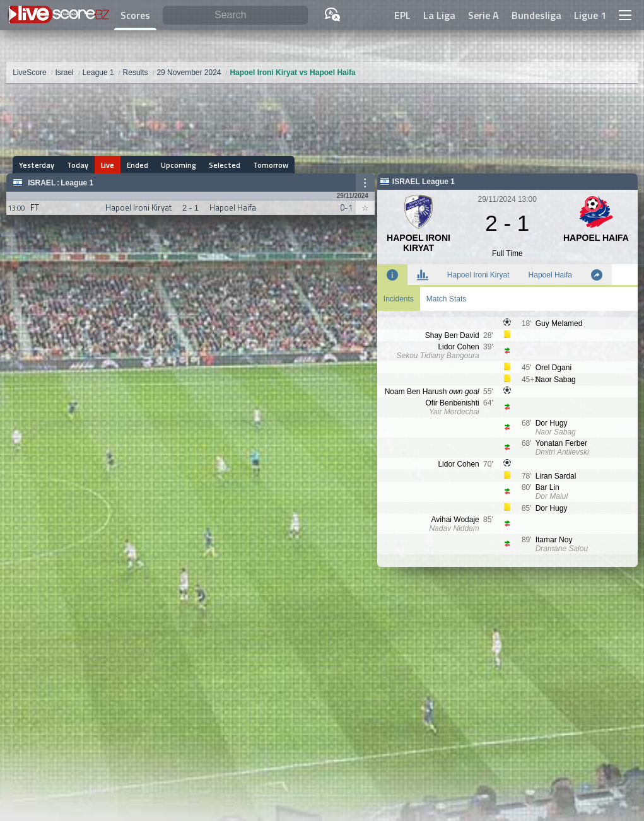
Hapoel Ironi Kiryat (478, 275)
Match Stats (446, 299)
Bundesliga (536, 15)
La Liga (439, 15)
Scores (135, 15)
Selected (225, 165)
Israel (42, 183)
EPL (402, 15)
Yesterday (37, 165)
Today (78, 165)
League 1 (77, 183)
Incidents (399, 299)
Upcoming (179, 165)
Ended (138, 165)
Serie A (483, 15)
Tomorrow (271, 165)
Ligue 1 (590, 15)
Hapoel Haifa (550, 275)
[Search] (235, 15)
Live (108, 165)
